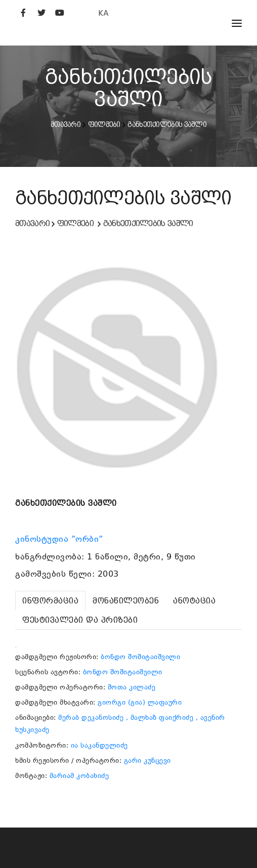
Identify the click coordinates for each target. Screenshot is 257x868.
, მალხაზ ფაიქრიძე (160, 718)
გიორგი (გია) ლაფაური (140, 702)
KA (103, 13)
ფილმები (104, 124)
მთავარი (66, 124)
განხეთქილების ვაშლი (167, 124)
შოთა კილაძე (132, 687)
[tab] (50, 601)
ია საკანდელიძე (99, 745)
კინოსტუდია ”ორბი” (60, 539)
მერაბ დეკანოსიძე (91, 718)
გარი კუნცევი (147, 761)
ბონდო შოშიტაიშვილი (140, 657)
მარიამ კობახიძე (79, 776)
